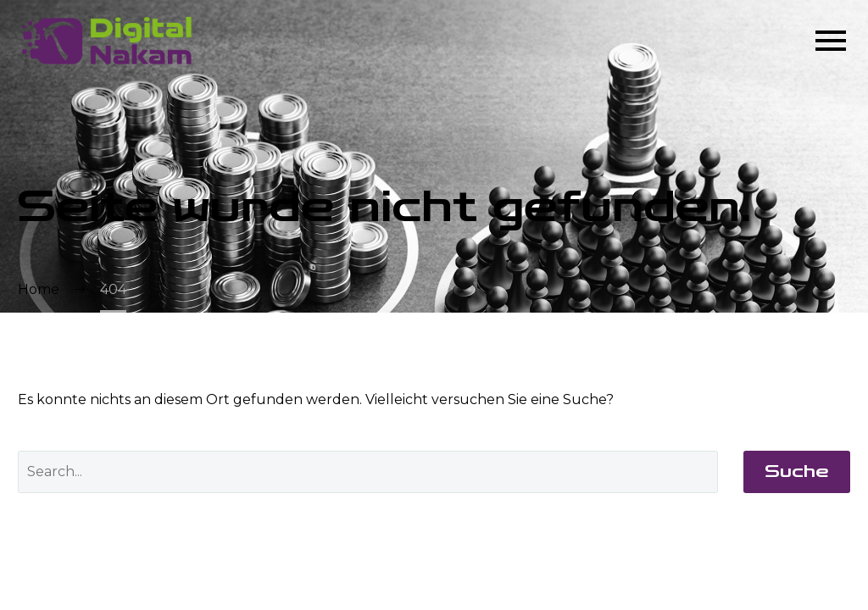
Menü (831, 41)
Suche (797, 471)
